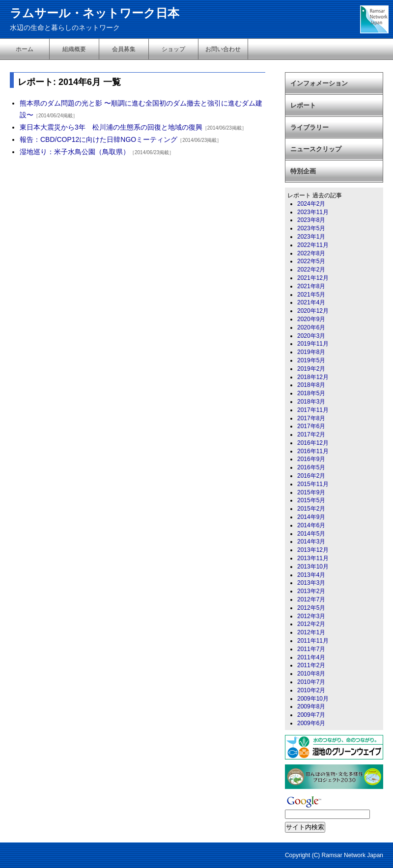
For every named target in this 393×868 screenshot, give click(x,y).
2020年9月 (311, 319)
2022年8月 (311, 253)
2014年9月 (311, 517)
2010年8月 (311, 674)
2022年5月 (311, 261)
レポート (303, 105)
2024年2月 (311, 204)
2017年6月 (311, 426)
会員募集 (124, 49)
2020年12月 (313, 311)
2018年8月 (311, 385)
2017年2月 (311, 434)
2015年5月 (311, 500)
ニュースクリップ (316, 149)
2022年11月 (313, 245)
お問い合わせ (223, 49)
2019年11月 (313, 344)
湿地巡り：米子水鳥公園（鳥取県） (75, 152)
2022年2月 (311, 270)
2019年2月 (311, 369)
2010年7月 (311, 682)
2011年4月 (311, 657)
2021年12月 (313, 278)
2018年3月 (311, 402)
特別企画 (303, 171)
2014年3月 (311, 542)
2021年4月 (311, 302)
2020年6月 (311, 327)
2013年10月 (313, 567)
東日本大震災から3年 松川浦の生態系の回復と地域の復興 (111, 127)
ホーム (25, 49)
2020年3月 (311, 336)
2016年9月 (311, 459)
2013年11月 (313, 558)
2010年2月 (311, 690)
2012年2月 (311, 624)
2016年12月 (313, 443)
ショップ (173, 49)
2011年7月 (311, 649)
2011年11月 (313, 641)
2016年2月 (311, 476)
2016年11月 (313, 451)
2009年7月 (311, 715)
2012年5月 (311, 608)
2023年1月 (311, 237)
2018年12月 (313, 377)
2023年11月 (313, 212)
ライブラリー (309, 127)
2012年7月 (311, 599)
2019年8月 (311, 352)
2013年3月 (311, 583)
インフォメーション (319, 83)
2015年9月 (311, 492)
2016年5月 (311, 467)
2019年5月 (311, 360)
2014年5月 (311, 534)
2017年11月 (313, 410)
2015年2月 (311, 509)
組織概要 (74, 49)
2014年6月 (311, 525)
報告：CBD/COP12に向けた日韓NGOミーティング (98, 139)
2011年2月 (311, 665)
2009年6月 (311, 723)
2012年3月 (311, 616)
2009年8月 (311, 706)
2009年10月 (313, 699)
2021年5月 (311, 295)
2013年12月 (313, 550)
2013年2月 (311, 591)
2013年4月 (311, 575)
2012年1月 (311, 632)
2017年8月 (311, 418)
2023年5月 (311, 228)
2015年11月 (313, 484)
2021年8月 (311, 286)
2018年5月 (311, 393)
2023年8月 (311, 220)
